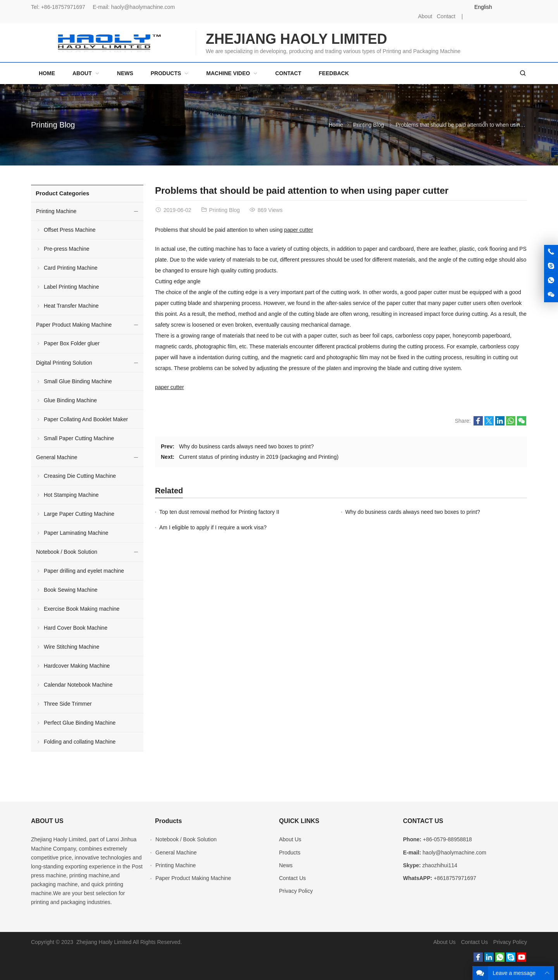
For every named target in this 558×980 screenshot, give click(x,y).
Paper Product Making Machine (74, 325)
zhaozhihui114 (440, 865)
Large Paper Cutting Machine (79, 514)
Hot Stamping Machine (71, 495)
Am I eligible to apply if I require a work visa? (213, 527)
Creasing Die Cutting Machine (80, 476)
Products (290, 853)
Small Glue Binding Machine (78, 381)
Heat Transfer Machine (71, 306)
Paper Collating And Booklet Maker (86, 419)
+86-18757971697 (63, 7)
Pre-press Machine (67, 249)
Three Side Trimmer (68, 704)
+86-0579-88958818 (447, 839)
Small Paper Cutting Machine (79, 438)
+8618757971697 (455, 878)
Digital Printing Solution (64, 363)
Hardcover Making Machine (77, 666)
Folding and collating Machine (80, 742)
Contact (446, 16)
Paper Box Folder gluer (72, 343)
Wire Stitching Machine (71, 647)
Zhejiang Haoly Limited (59, 839)
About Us (290, 839)
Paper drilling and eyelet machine (84, 571)
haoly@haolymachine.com (143, 7)
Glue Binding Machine (70, 400)
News (286, 865)
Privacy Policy (296, 891)
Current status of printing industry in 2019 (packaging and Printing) (259, 457)
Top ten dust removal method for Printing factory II (219, 512)
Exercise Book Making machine (82, 609)
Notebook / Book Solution (67, 552)
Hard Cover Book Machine (76, 628)
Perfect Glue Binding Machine (80, 723)
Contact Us (292, 878)
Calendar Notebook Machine (78, 685)
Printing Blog (53, 125)
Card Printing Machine (71, 268)
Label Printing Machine (71, 287)
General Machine (57, 457)
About (425, 16)
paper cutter (299, 230)
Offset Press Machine (70, 230)
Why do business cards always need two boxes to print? (246, 446)
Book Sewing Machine (71, 590)
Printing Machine (56, 211)
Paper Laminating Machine (76, 533)
